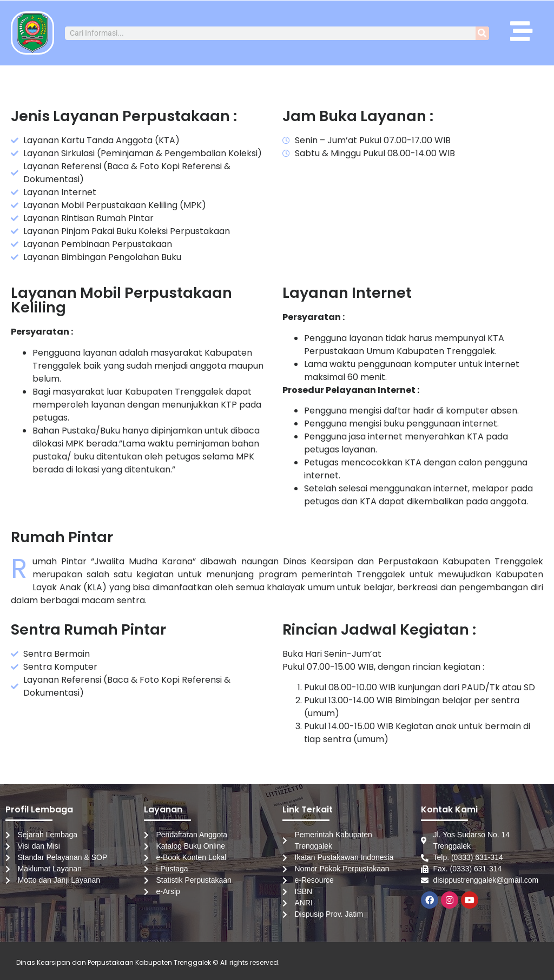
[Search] (482, 33)
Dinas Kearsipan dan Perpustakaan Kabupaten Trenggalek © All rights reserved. (148, 962)
